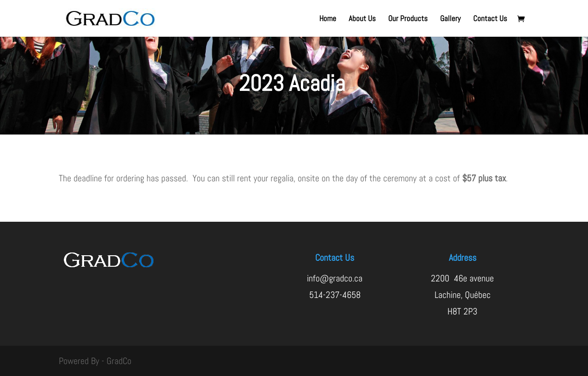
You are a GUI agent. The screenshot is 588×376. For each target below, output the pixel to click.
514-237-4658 (335, 295)
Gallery (450, 19)
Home (328, 19)
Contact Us (490, 19)
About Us (362, 19)
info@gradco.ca (335, 278)
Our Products (408, 19)
